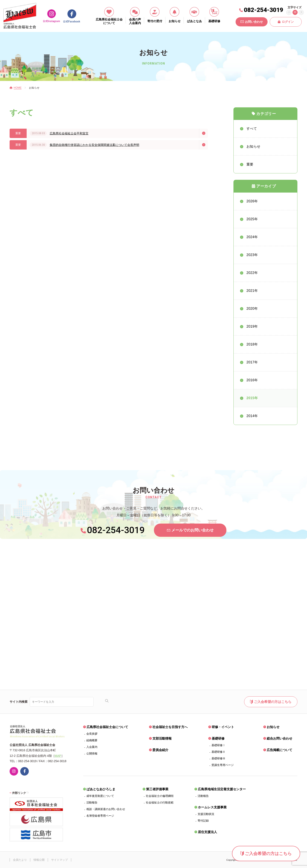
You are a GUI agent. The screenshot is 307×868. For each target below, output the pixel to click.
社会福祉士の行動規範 (160, 803)
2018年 (252, 344)
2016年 (252, 380)
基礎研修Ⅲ (218, 758)
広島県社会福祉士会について (107, 727)
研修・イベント (223, 727)
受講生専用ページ (223, 765)
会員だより (20, 860)
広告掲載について (279, 750)
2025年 (252, 219)
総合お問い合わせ (279, 738)
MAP (58, 756)
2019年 (252, 326)
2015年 (252, 398)
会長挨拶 (92, 734)
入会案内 (92, 747)
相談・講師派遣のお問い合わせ (106, 809)
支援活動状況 (206, 814)
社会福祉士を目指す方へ (170, 727)
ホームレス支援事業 (212, 807)
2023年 (252, 255)
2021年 (252, 291)
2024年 (252, 237)
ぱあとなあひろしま (101, 789)
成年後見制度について (100, 796)
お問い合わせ (252, 22)
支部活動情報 (162, 738)
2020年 (252, 309)
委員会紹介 (160, 750)
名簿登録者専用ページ (100, 816)
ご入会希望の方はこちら (266, 854)
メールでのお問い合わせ (190, 530)
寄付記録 (203, 821)
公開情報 (92, 754)
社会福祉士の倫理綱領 (160, 796)
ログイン (286, 22)
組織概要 (92, 740)
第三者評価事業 (157, 789)
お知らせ (273, 727)
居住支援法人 (207, 832)
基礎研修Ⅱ (218, 752)
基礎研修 (218, 738)
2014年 (252, 416)
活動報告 (92, 803)
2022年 (252, 273)
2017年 (252, 362)
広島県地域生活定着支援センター (222, 789)
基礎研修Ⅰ (218, 745)
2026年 (252, 201)
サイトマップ (59, 860)
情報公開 (39, 860)
